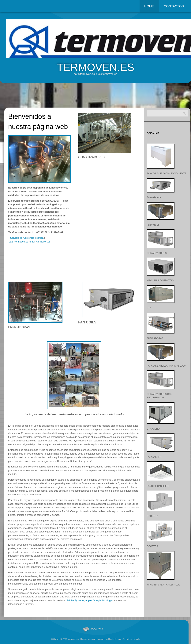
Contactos (174, 6)
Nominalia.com (115, 639)
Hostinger (108, 600)
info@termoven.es (40, 242)
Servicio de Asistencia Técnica (27, 238)
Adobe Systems (75, 600)
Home (149, 6)
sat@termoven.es (19, 242)
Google (97, 600)
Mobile (137, 639)
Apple (88, 600)
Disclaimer (128, 639)
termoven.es (95, 67)
